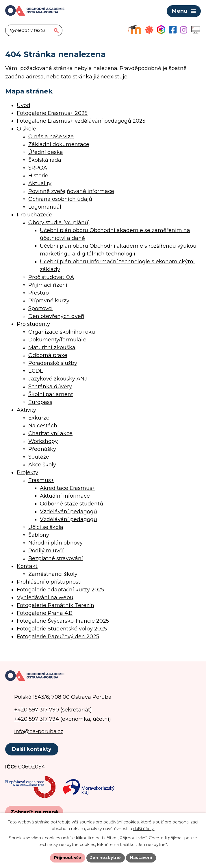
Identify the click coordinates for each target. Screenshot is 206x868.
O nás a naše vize (51, 137)
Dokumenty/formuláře (57, 340)
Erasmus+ (41, 480)
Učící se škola (46, 527)
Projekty (27, 472)
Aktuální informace (65, 496)
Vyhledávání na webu (45, 597)
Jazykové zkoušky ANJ (58, 379)
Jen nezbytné (106, 858)
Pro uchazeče (35, 215)
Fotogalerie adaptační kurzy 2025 (60, 590)
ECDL (36, 371)
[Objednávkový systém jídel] (149, 30)
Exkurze (39, 418)
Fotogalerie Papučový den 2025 (58, 637)
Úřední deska (46, 152)
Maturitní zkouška (52, 347)
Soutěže (39, 457)
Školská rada (45, 160)
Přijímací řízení (48, 285)
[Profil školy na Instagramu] (184, 30)
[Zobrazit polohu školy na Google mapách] (34, 812)
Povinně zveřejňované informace (71, 191)
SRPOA (38, 168)
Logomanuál (45, 207)
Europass (40, 402)
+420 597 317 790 (37, 710)
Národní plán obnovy (55, 543)
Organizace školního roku (62, 332)
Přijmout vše (68, 858)
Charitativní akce (50, 433)
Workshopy (43, 441)
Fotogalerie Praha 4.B (45, 613)
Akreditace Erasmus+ (68, 488)
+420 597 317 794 (37, 719)
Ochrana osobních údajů (60, 199)
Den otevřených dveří (56, 316)
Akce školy (42, 465)
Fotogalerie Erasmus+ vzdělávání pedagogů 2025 (81, 121)
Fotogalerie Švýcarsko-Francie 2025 (63, 621)
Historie (38, 176)
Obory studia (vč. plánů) (59, 222)
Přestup (39, 293)
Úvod (24, 105)
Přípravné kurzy (49, 301)
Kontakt (27, 566)
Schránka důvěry (50, 387)
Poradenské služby (53, 363)
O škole (26, 129)
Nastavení (141, 858)
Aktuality (40, 183)
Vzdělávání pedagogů (68, 512)
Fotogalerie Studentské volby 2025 (62, 629)
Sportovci (40, 308)
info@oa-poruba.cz (39, 731)
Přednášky (42, 449)
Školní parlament (51, 394)
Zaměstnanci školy (53, 574)
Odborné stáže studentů (72, 504)
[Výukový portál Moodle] (135, 30)
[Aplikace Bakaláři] (161, 30)
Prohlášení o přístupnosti (49, 582)
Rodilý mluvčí (46, 551)
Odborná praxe (48, 355)
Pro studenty (33, 324)
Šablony (39, 535)
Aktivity (26, 410)
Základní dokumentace (59, 144)
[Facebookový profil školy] (173, 30)
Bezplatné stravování (56, 558)
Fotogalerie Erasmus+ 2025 (52, 113)
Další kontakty (32, 749)
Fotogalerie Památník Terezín (55, 605)
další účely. (144, 829)
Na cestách (43, 426)
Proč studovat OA (51, 277)
